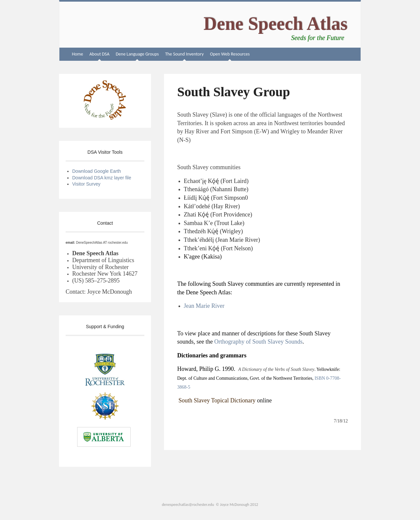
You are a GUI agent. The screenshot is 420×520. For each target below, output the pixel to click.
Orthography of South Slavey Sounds (258, 342)
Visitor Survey (86, 184)
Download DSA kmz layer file (102, 178)
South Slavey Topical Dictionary (217, 400)
